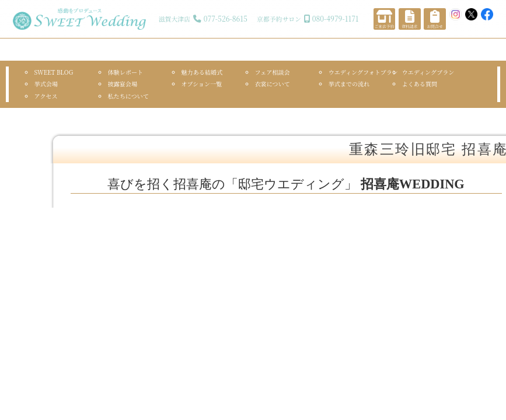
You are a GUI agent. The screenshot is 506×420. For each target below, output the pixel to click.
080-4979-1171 (336, 18)
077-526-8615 (226, 18)
